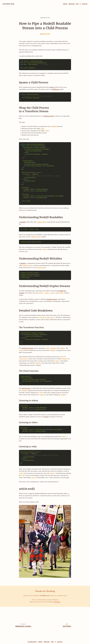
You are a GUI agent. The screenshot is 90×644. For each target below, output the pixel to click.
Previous (23, 624)
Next (67, 624)
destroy (47, 417)
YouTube (85, 4)
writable (23, 263)
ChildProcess (56, 89)
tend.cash (57, 602)
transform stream (49, 116)
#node (48, 34)
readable (23, 222)
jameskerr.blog (32, 642)
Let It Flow (67, 626)
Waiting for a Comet (23, 626)
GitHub (65, 4)
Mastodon (72, 4)
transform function (27, 348)
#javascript (43, 34)
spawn (51, 87)
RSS (77, 4)
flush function (26, 388)
